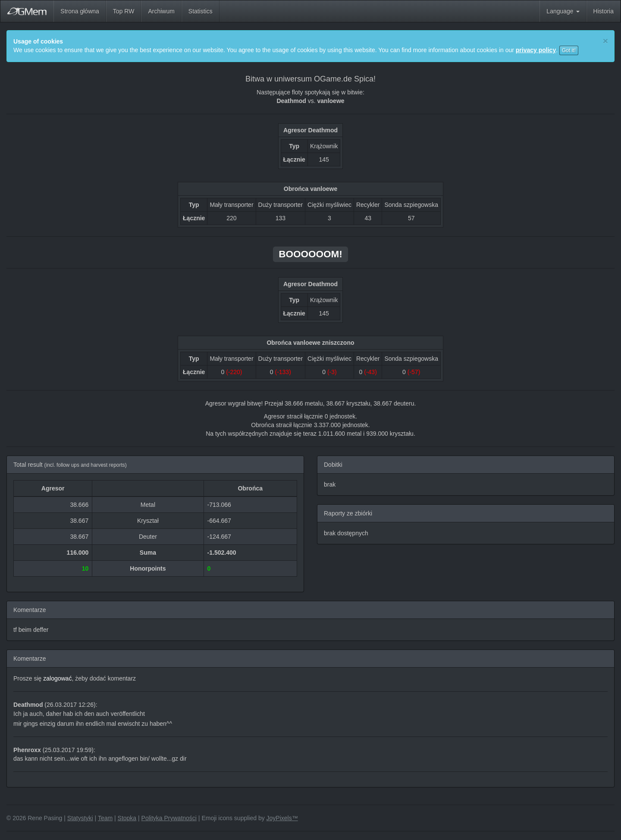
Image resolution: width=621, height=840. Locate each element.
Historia (604, 11)
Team (105, 818)
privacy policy (536, 50)
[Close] (605, 41)
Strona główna (80, 11)
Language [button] (563, 11)
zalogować (57, 678)
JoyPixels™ (282, 818)
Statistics (201, 11)
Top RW (124, 11)
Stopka (127, 818)
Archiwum (161, 11)
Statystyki (80, 818)
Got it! (569, 50)
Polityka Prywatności (169, 818)
